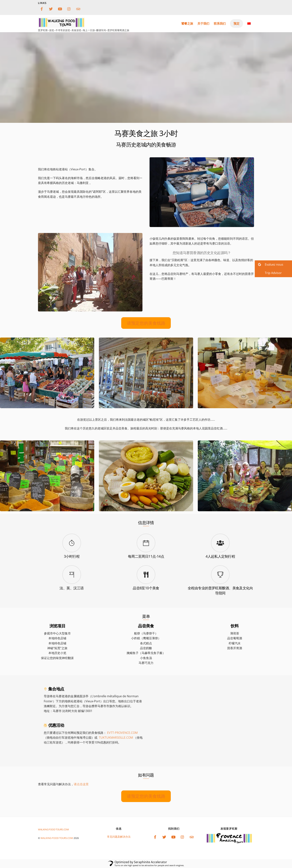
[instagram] (69, 8)
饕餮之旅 (187, 23)
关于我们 (203, 23)
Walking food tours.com (57, 838)
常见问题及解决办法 (119, 837)
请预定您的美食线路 (146, 323)
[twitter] (51, 8)
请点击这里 (81, 784)
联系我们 (220, 23)
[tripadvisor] (78, 8)
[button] (273, 265)
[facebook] (42, 8)
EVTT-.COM (122, 733)
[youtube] (60, 8)
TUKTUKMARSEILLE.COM (116, 738)
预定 (237, 23)
